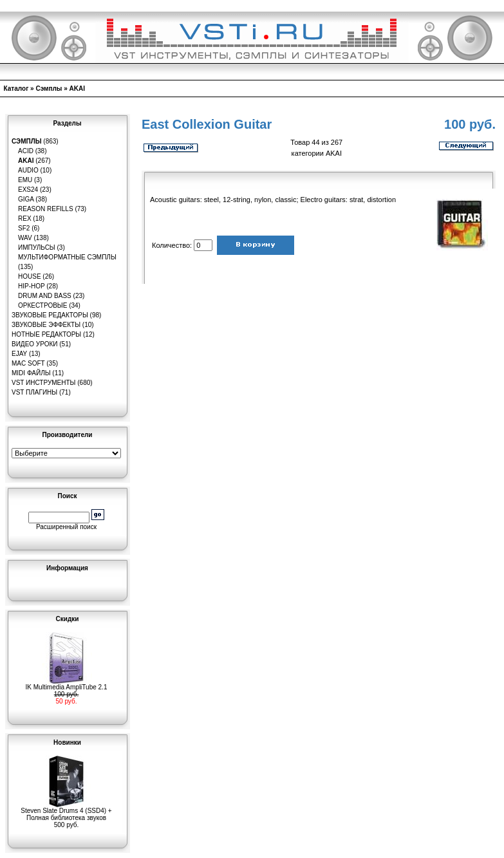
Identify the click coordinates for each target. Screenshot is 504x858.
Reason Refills (46, 209)
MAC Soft (28, 363)
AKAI (77, 89)
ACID (26, 151)
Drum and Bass (45, 296)
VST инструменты (43, 383)
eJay (19, 354)
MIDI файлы (31, 373)
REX (25, 219)
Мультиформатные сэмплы (67, 257)
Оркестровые (42, 305)
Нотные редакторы (46, 334)
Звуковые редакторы (50, 315)
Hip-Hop (32, 286)
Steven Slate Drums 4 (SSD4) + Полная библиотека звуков (66, 811)
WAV (25, 238)
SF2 (24, 228)
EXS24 (28, 190)
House (30, 276)
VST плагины (34, 392)
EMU (25, 180)
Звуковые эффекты (46, 325)
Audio (28, 170)
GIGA (26, 199)
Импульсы (37, 247)
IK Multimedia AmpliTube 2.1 (67, 684)
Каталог (16, 89)
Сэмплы (49, 89)
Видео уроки (34, 344)
